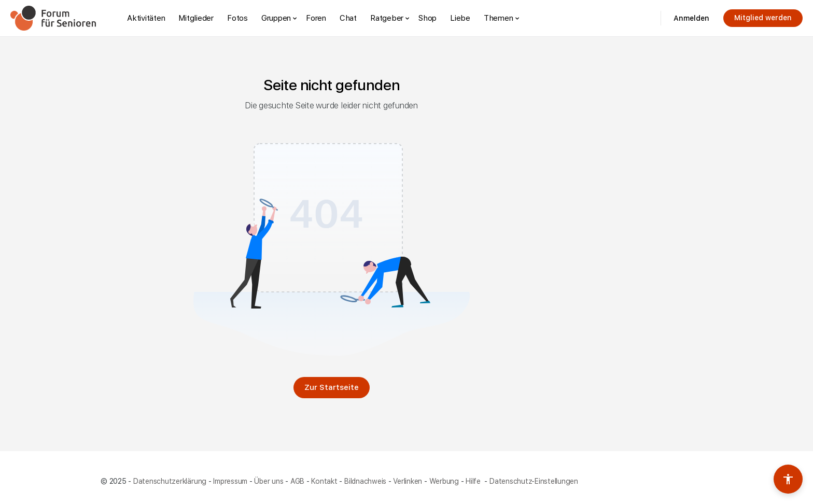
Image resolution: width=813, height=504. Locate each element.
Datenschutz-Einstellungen (534, 481)
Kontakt (324, 481)
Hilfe (474, 481)
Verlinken (408, 481)
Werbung (444, 481)
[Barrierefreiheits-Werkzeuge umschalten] (788, 479)
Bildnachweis (365, 481)
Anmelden (691, 18)
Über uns (269, 481)
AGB (297, 481)
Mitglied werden (763, 18)
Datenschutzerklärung (170, 481)
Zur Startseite (332, 387)
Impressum (230, 481)
